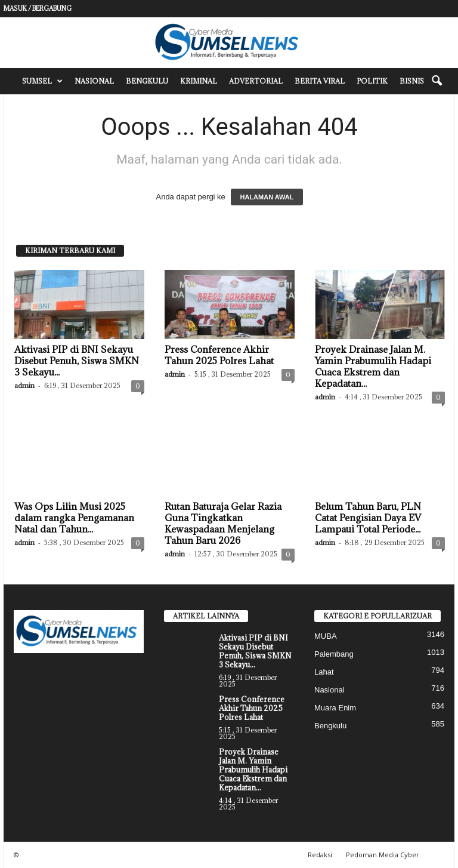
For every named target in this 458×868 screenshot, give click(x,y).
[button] (437, 81)
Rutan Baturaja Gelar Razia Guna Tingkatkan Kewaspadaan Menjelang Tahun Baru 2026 (223, 523)
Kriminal (199, 81)
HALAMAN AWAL (267, 197)
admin (24, 385)
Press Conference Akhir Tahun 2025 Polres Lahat (219, 355)
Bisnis (412, 81)
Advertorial (256, 81)
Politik (372, 81)
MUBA (326, 636)
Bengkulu (147, 81)
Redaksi (320, 855)
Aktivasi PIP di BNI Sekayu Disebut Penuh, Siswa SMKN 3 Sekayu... (77, 361)
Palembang (334, 654)
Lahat (324, 672)
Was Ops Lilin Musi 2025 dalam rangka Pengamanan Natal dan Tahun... (74, 518)
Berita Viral (320, 81)
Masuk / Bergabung (38, 8)
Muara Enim (335, 708)
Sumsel (42, 81)
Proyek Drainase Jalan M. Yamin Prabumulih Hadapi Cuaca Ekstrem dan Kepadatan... (373, 366)
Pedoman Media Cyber (383, 855)
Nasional (94, 81)
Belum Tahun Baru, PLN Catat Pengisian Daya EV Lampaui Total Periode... (368, 518)
